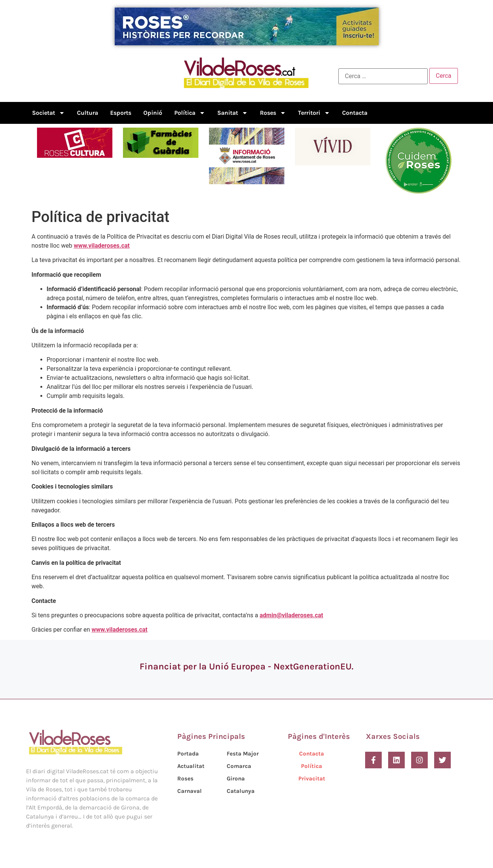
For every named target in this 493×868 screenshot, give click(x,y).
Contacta (355, 113)
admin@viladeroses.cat (291, 615)
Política (190, 113)
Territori (314, 113)
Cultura (88, 113)
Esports (121, 113)
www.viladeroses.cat (101, 246)
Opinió (153, 113)
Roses (273, 113)
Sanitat (233, 113)
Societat (48, 113)
